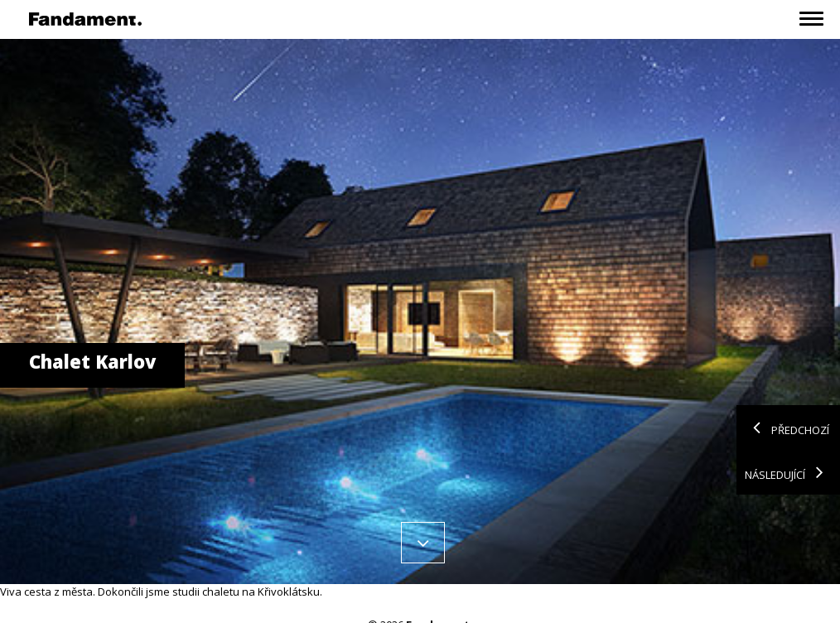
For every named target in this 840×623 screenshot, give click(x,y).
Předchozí (787, 427)
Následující (788, 472)
